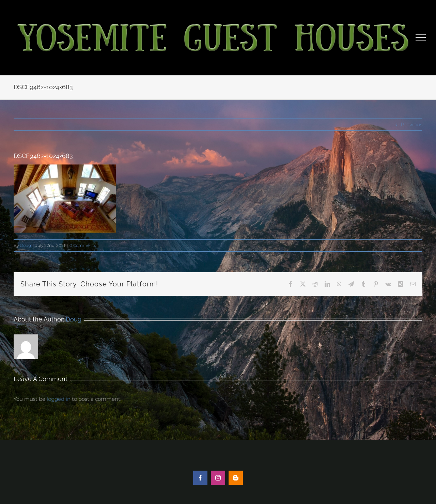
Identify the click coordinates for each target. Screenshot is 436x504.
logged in (59, 399)
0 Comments (83, 245)
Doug (25, 245)
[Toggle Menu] (421, 37)
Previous (411, 124)
